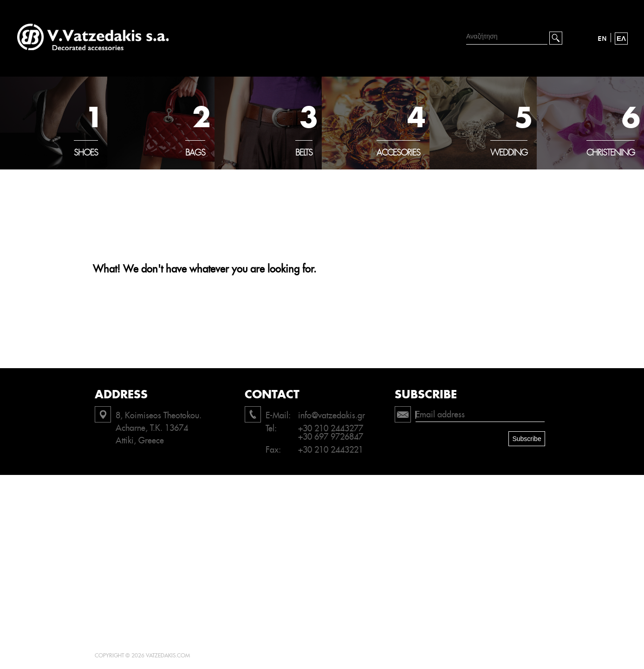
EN (602, 39)
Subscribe (527, 439)
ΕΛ (621, 39)
